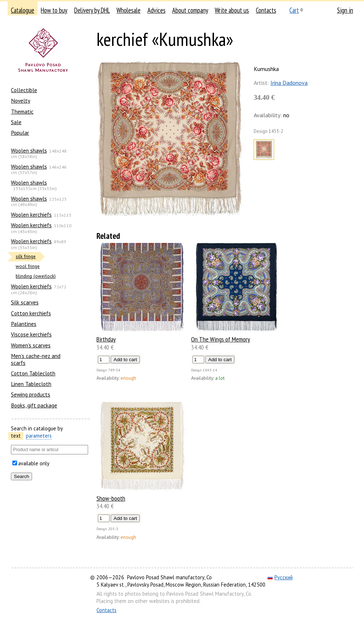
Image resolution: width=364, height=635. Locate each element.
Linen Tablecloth (31, 384)
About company (190, 10)
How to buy (54, 10)
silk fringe (26, 257)
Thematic (22, 111)
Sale (16, 122)
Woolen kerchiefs (31, 214)
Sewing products (31, 394)
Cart (294, 10)
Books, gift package (34, 405)
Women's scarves (31, 345)
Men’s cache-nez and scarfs (36, 359)
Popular (20, 133)
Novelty (21, 100)
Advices (157, 10)
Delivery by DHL (92, 10)
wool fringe (28, 266)
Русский (280, 577)
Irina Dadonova (289, 83)
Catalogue (23, 10)
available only (34, 463)
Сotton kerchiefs (31, 313)
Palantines (24, 324)
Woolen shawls (29, 150)
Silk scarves (25, 302)
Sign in (345, 10)
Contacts (266, 10)
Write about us (232, 10)
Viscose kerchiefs (31, 334)
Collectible (24, 90)
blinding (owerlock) (36, 276)
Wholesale (128, 10)
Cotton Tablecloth (33, 373)
